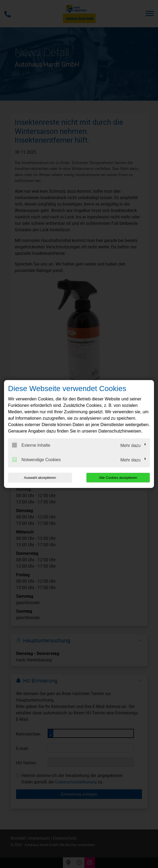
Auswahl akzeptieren (40, 478)
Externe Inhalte (31, 445)
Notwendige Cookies (36, 460)
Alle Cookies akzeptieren (118, 478)
